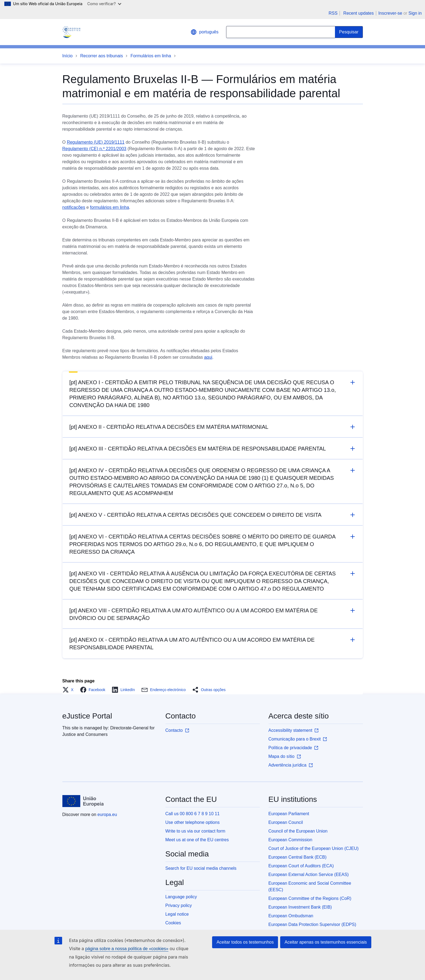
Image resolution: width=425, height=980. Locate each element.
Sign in (415, 13)
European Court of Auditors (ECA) (301, 866)
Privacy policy (179, 905)
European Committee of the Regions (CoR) (310, 898)
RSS (333, 13)
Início (68, 56)
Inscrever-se (390, 13)
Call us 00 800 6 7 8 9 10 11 (193, 814)
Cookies (173, 923)
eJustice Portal (87, 716)
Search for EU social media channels (201, 868)
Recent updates (359, 13)
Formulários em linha (151, 56)
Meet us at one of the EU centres (197, 840)
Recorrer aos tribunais (102, 56)
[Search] (349, 32)
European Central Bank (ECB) (298, 857)
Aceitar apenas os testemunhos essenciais (326, 942)
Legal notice (177, 914)
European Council (286, 822)
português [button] (204, 32)
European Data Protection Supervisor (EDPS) (312, 924)
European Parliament (289, 814)
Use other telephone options (193, 822)
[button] (70, 690)
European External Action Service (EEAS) (309, 875)
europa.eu (107, 814)
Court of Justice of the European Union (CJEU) (314, 848)
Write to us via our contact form (195, 831)
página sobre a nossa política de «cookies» (127, 949)
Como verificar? (104, 4)
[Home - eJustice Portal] (71, 32)
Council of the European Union (298, 831)
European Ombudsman (291, 916)
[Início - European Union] (83, 801)
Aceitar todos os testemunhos (245, 942)
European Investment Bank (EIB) (300, 907)
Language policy (181, 897)
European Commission (290, 840)
